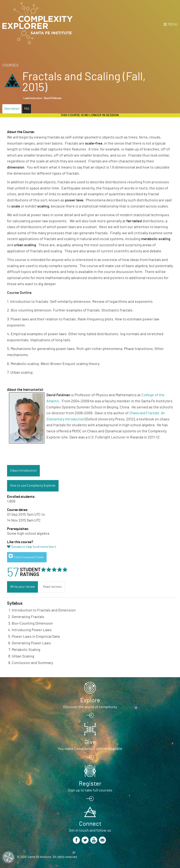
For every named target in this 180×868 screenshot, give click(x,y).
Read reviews (52, 587)
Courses (10, 65)
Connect (90, 824)
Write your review (22, 587)
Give (90, 742)
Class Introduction (23, 471)
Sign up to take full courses (90, 790)
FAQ (27, 109)
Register (90, 784)
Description (12, 109)
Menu (173, 24)
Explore (90, 700)
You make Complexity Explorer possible (90, 749)
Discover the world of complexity (90, 707)
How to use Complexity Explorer (33, 486)
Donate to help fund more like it (34, 547)
